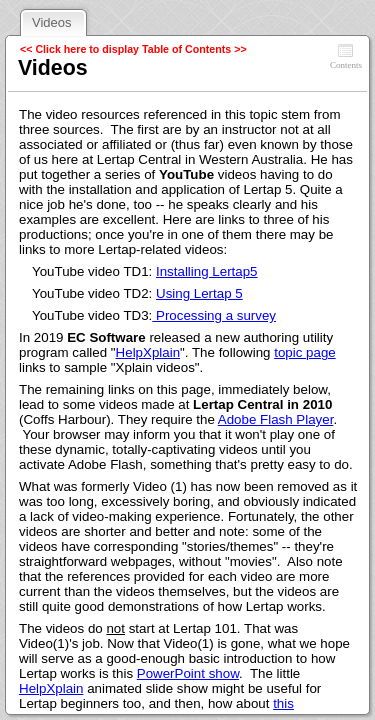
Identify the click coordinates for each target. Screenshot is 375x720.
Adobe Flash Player (276, 419)
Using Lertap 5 (199, 293)
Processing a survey (214, 315)
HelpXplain (148, 352)
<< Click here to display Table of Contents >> (133, 49)
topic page (305, 352)
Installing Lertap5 (207, 271)
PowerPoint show (188, 673)
